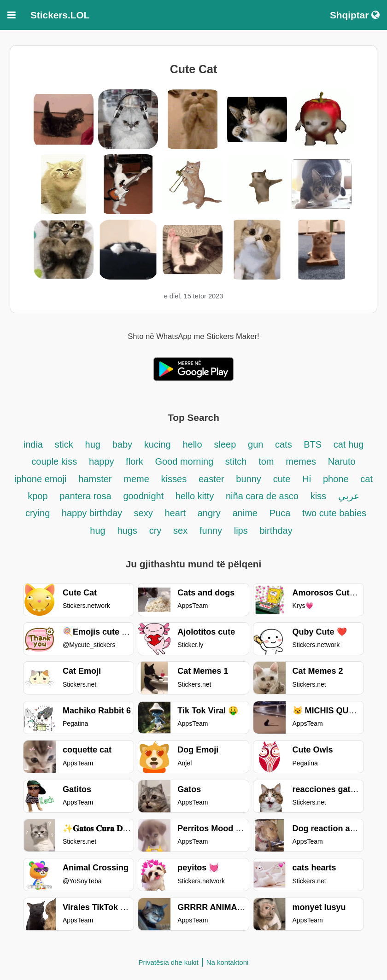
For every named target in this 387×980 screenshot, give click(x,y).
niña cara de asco (262, 496)
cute (282, 479)
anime (245, 513)
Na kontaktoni (228, 962)
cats (285, 444)
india (33, 444)
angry (209, 513)
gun (257, 444)
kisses (174, 479)
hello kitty (195, 496)
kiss (318, 496)
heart (176, 513)
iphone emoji (40, 479)
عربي (349, 496)
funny (211, 531)
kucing (158, 444)
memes (301, 461)
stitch (236, 461)
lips (241, 531)
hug (93, 444)
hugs (127, 531)
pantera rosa (85, 496)
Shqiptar (355, 15)
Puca (280, 513)
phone (336, 479)
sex (180, 531)
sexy (144, 513)
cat (366, 479)
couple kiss (54, 461)
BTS (314, 444)
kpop (38, 496)
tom (266, 461)
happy (103, 461)
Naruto (342, 461)
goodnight (144, 496)
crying (39, 513)
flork (136, 461)
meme (136, 479)
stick (64, 444)
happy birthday (93, 513)
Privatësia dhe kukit (169, 962)
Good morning (185, 461)
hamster (95, 479)
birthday (276, 531)
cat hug (349, 444)
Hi (307, 479)
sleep (225, 444)
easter (211, 479)
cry (155, 531)
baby (122, 444)
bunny (249, 479)
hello (192, 444)
